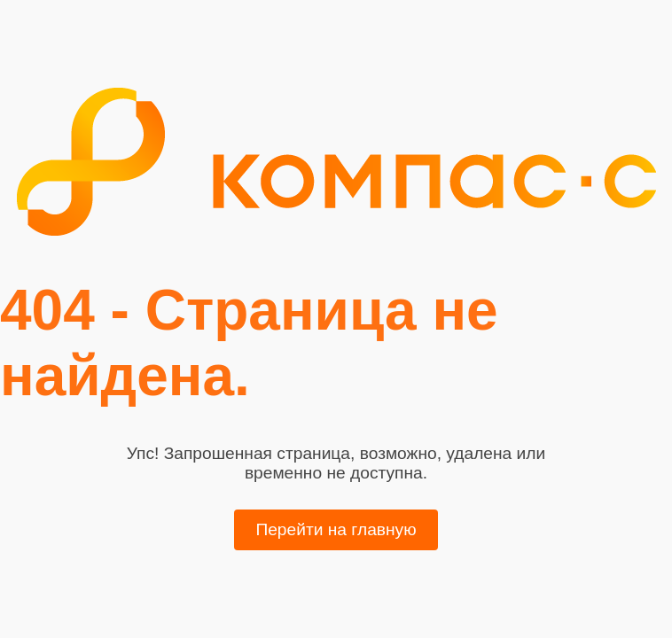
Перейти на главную (336, 529)
